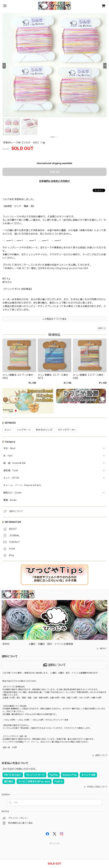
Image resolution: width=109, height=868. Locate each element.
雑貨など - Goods (12, 493)
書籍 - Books (10, 500)
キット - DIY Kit (11, 478)
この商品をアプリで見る (55, 319)
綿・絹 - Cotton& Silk (14, 463)
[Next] (105, 66)
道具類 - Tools (11, 470)
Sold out (55, 172)
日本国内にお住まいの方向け (54, 181)
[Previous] (4, 66)
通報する (102, 328)
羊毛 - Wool (9, 448)
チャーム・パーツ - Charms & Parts (22, 485)
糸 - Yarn (8, 456)
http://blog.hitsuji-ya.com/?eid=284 (69, 268)
